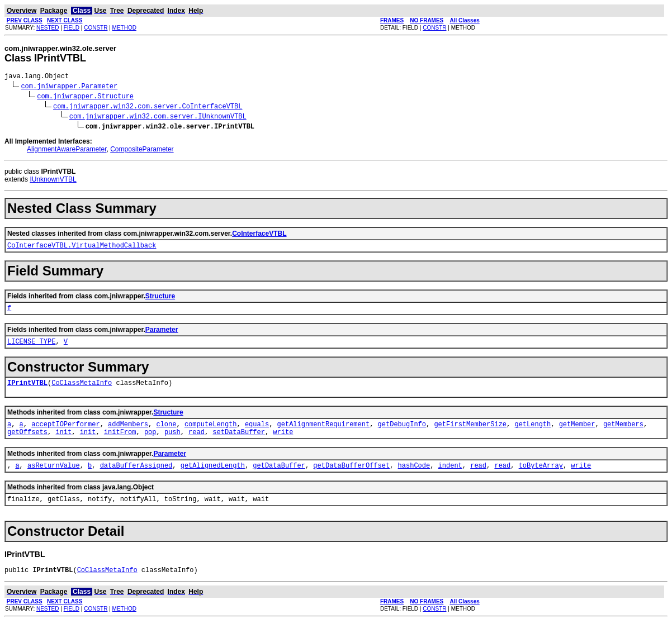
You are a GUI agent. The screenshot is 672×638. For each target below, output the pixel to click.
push (172, 443)
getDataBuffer (279, 478)
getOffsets (27, 443)
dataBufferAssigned (136, 478)
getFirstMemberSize (470, 434)
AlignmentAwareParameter (67, 151)
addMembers (128, 434)
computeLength (211, 434)
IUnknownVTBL (53, 181)
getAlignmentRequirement (324, 434)
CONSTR (96, 28)
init (63, 443)
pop (150, 443)
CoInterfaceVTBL (259, 235)
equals (257, 434)
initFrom (120, 443)
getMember (577, 434)
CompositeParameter (142, 151)
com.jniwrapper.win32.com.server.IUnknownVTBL (158, 118)
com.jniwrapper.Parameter (69, 87)
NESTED (48, 28)
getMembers (623, 434)
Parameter (162, 335)
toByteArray (541, 478)
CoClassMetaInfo (82, 391)
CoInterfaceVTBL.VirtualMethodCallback (82, 248)
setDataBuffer (239, 443)
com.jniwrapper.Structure (85, 97)
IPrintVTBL (27, 391)
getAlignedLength (213, 478)
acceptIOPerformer (65, 434)
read (197, 443)
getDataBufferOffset (351, 478)
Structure (160, 299)
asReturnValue (54, 478)
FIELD (72, 28)
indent (450, 478)
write (283, 443)
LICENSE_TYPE (31, 348)
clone (166, 434)
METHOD (124, 28)
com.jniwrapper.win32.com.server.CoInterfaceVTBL (148, 108)
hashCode (414, 478)
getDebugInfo (402, 434)
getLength (533, 434)
